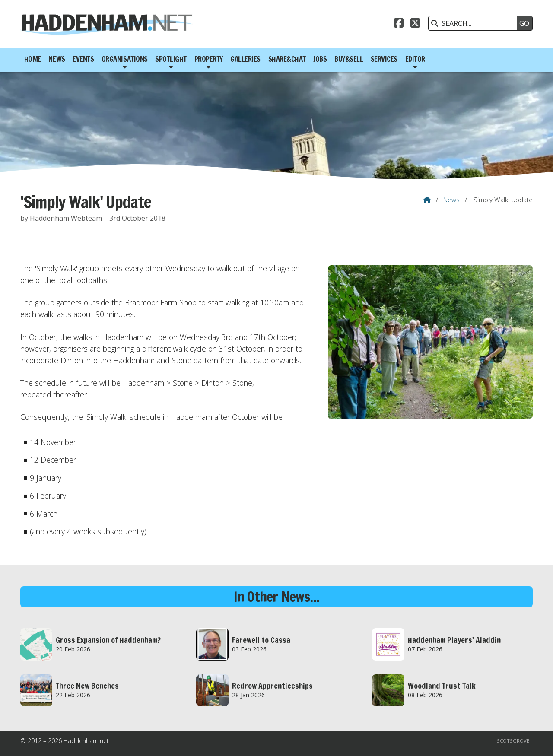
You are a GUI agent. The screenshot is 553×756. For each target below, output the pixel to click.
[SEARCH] (475, 23)
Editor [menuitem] (415, 59)
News (451, 200)
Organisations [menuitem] (125, 59)
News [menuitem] (57, 59)
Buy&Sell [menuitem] (349, 59)
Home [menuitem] (33, 59)
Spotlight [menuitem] (171, 59)
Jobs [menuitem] (320, 59)
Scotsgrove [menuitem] (513, 741)
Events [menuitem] (83, 59)
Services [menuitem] (384, 59)
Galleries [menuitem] (245, 59)
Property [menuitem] (209, 59)
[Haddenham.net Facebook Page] (399, 24)
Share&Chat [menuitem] (287, 59)
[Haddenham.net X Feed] (415, 24)
